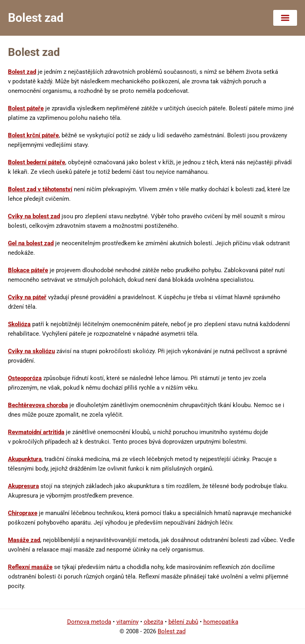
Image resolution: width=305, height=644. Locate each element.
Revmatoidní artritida (36, 432)
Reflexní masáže (30, 567)
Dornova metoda (89, 622)
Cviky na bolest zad (34, 216)
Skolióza (19, 324)
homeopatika (221, 622)
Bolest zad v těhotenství (40, 189)
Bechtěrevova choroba (38, 405)
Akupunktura (25, 459)
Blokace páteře (28, 270)
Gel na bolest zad (31, 243)
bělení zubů (183, 622)
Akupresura (23, 486)
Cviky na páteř (27, 297)
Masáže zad (24, 540)
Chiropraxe (23, 513)
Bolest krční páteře (33, 135)
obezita (153, 622)
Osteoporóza (25, 378)
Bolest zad (22, 72)
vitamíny (127, 622)
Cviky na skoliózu (31, 351)
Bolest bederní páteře (37, 162)
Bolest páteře (26, 108)
